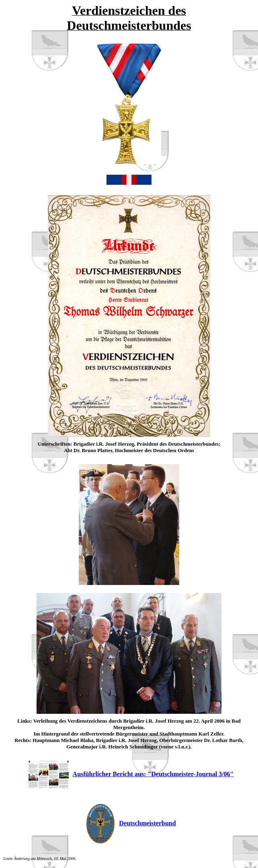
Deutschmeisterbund (131, 823)
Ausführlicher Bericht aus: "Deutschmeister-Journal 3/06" (131, 774)
